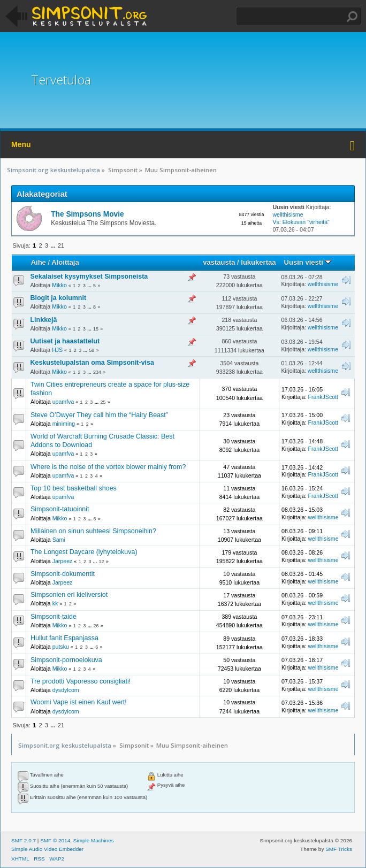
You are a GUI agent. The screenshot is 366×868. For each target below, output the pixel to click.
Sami (59, 540)
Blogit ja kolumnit (59, 298)
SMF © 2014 (55, 840)
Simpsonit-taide (54, 617)
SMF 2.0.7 (24, 840)
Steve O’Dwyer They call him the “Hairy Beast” (99, 415)
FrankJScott (323, 397)
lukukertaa (258, 262)
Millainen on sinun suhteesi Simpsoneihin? (93, 531)
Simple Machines (94, 840)
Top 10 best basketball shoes (74, 488)
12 (102, 562)
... (54, 245)
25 (103, 402)
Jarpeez (63, 561)
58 (91, 350)
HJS (57, 350)
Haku (352, 17)
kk (55, 603)
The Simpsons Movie (87, 214)
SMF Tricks (339, 849)
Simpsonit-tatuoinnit (60, 509)
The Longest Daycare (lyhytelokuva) (84, 552)
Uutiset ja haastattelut (65, 341)
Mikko (59, 285)
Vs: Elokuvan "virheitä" (301, 222)
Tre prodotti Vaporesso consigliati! (81, 681)
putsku (61, 647)
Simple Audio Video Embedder (47, 849)
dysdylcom (66, 690)
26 (96, 626)
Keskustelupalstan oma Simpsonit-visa (92, 363)
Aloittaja (65, 262)
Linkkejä (44, 320)
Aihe (39, 262)
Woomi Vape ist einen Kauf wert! (79, 702)
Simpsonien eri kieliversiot (69, 595)
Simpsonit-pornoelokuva (66, 660)
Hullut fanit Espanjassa (64, 638)
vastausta (219, 262)
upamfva (63, 402)
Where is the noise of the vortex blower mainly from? (108, 467)
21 (61, 245)
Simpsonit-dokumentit (63, 574)
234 (97, 372)
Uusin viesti (308, 262)
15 (96, 329)
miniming (64, 424)
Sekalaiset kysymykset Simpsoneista (89, 276)
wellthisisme (288, 214)
